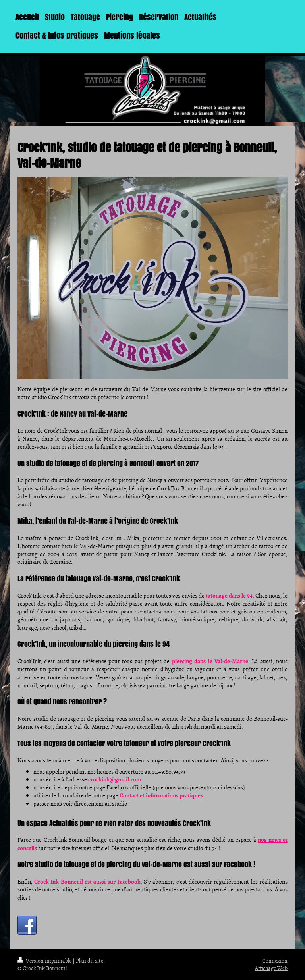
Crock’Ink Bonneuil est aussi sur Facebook (87, 882)
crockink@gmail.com (115, 779)
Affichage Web (271, 968)
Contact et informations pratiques (161, 795)
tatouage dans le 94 (229, 596)
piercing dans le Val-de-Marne (210, 661)
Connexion (275, 960)
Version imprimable (45, 960)
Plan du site (90, 960)
